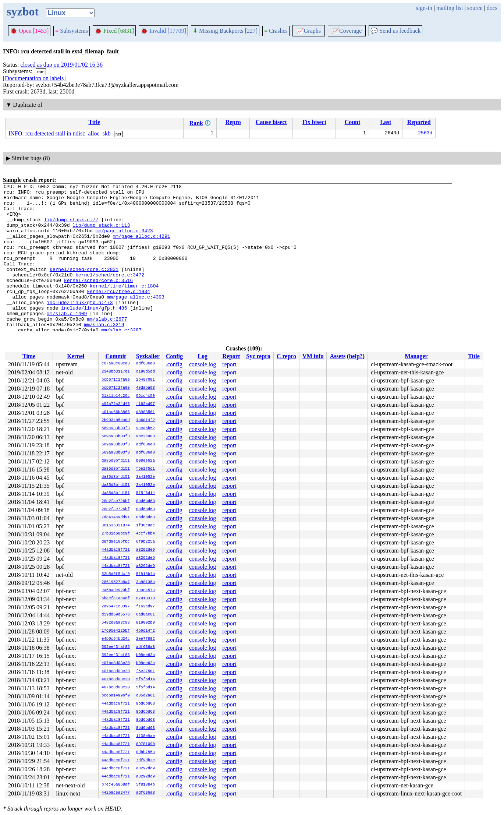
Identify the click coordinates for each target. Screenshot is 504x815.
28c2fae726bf (116, 501)
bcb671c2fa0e (116, 380)
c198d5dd (145, 372)
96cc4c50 (145, 396)
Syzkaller (148, 356)
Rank (196, 123)
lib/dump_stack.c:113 (101, 234)
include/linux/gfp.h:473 (80, 327)
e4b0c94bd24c (116, 639)
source (475, 8)
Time (29, 356)
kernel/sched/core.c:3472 (110, 293)
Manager (416, 356)
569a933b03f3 (116, 428)
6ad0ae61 (145, 615)
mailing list (450, 8)
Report (231, 356)
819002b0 (145, 623)
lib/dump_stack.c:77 (71, 227)
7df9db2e (145, 761)
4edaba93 (145, 388)
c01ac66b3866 (116, 412)
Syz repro (258, 356)
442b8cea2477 (116, 793)
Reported (419, 122)
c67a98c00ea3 (116, 364)
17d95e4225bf (116, 631)
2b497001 (145, 380)
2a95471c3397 (116, 607)
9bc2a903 (145, 437)
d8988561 (145, 412)
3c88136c (145, 582)
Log (203, 356)
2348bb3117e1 (116, 372)
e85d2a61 (145, 696)
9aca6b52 (145, 428)
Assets (338, 356)
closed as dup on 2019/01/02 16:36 (62, 65)
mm (41, 72)
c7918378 (145, 599)
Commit (116, 356)
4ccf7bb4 (145, 534)
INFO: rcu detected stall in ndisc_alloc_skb (60, 133)
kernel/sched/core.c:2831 (84, 287)
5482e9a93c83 (116, 623)
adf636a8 (145, 364)
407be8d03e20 (116, 663)
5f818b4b (145, 574)
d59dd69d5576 (116, 615)
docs (492, 8)
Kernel (76, 356)
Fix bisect (314, 122)
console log (203, 364)
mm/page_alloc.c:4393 (136, 320)
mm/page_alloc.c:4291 (141, 247)
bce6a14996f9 (116, 696)
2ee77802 (145, 639)
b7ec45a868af (116, 785)
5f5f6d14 (145, 493)
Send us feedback (395, 31)
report (229, 364)
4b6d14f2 (145, 420)
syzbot (23, 11)
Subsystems (72, 31)
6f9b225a (145, 542)
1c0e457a (145, 590)
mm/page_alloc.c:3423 (124, 240)
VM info (313, 356)
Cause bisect (271, 122)
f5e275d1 (145, 469)
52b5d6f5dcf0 (116, 574)
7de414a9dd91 (116, 518)
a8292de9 (145, 550)
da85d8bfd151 (116, 461)
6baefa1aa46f (116, 599)
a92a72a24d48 (116, 404)
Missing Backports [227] (225, 31)
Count (353, 122)
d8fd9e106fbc (116, 542)
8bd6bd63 (145, 501)
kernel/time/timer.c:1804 (124, 307)
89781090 (145, 744)
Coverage (347, 31)
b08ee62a (145, 461)
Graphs (309, 31)
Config (174, 356)
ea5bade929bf (116, 590)
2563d (425, 134)
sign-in (424, 8)
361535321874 (116, 526)
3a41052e (145, 477)
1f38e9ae (145, 526)
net (118, 134)
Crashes (276, 31)
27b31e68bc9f (116, 534)
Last (386, 122)
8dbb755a (145, 752)
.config (174, 364)
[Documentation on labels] (34, 78)
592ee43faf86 (116, 647)
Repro (233, 122)
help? (356, 356)
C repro (286, 356)
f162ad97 (145, 404)
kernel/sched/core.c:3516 (98, 300)
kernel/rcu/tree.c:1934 (118, 313)
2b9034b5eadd (116, 420)
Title (94, 122)
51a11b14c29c (116, 396)
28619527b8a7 (116, 582)
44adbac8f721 (116, 550)
